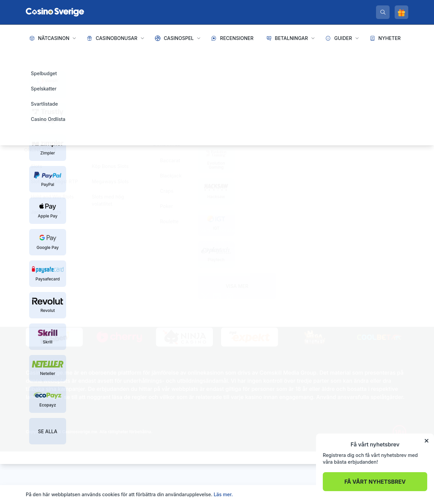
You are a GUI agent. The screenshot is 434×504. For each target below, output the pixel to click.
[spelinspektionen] (38, 262)
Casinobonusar (116, 38)
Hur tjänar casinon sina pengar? (342, 259)
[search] (383, 12)
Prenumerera (217, 269)
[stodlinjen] (95, 269)
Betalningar (291, 38)
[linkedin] (217, 297)
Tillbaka (115, 184)
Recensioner (237, 38)
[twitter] (205, 297)
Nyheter (390, 38)
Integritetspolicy (67, 245)
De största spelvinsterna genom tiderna (351, 280)
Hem (32, 58)
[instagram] (229, 297)
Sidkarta (35, 245)
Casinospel (179, 38)
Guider (343, 38)
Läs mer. (223, 494)
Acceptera (393, 494)
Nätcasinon (54, 38)
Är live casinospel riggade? (337, 269)
